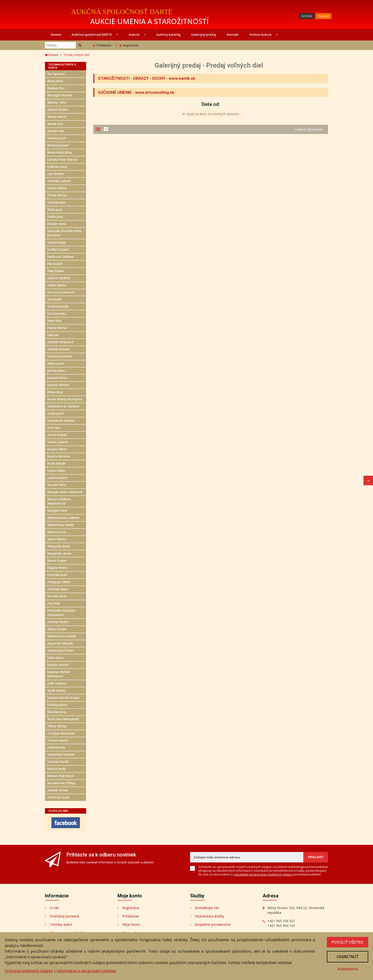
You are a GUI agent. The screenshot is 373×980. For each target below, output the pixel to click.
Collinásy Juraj (57, 167)
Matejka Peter (57, 511)
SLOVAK (307, 16)
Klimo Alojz (55, 392)
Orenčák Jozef (57, 575)
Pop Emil (54, 603)
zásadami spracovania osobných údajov (263, 874)
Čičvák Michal (57, 195)
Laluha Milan (56, 471)
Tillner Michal (57, 726)
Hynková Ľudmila (60, 356)
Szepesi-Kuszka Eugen (64, 698)
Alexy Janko (55, 81)
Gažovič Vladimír (59, 278)
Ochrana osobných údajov (29, 971)
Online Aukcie (264, 35)
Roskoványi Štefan (61, 651)
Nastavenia (348, 969)
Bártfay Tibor (57, 102)
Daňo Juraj (55, 210)
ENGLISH (324, 16)
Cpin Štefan (56, 174)
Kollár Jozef (55, 413)
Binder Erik (55, 124)
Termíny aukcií (61, 924)
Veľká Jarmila (56, 747)
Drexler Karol (57, 224)
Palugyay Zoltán (59, 582)
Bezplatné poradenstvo (213, 924)
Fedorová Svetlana (61, 257)
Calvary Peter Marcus (62, 160)
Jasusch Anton (57, 378)
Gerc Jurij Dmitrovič (61, 292)
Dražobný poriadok (64, 916)
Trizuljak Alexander (61, 733)
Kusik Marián (57, 463)
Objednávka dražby (210, 916)
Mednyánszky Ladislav (63, 518)
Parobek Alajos (58, 589)
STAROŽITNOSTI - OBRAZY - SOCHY (132, 78)
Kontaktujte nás (207, 908)
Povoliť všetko (348, 942)
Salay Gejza (55, 658)
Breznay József (58, 145)
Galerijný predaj (204, 35)
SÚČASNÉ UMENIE (115, 92)
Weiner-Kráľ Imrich (61, 776)
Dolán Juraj (55, 217)
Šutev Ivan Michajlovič (63, 719)
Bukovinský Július (60, 152)
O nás (54, 908)
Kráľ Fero (54, 428)
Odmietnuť (348, 957)
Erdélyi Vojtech (58, 250)
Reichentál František (62, 636)
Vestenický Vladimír (61, 755)
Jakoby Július (56, 371)
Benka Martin (57, 117)
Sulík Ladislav (57, 683)
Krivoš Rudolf (57, 435)
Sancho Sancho (58, 665)
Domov (56, 35)
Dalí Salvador (57, 202)
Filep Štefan (56, 271)
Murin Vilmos (57, 539)
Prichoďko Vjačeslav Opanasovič (61, 613)
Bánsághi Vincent (60, 95)
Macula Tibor (57, 485)
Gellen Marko (57, 285)
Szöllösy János (57, 705)
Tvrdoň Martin (58, 740)
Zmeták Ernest (58, 790)
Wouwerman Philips (61, 783)
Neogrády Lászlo (59, 553)
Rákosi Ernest (57, 629)
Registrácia (129, 45)
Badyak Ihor (56, 88)
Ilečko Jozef (55, 364)
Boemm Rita (56, 131)
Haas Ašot (54, 321)
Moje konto (131, 924)
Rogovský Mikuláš (60, 643)
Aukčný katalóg (168, 35)
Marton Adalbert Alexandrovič (59, 501)
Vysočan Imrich (58, 762)
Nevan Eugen (57, 561)
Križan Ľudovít (58, 442)
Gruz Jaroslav (57, 314)
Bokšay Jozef (56, 138)
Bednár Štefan (58, 110)
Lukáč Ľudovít (57, 478)
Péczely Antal (57, 596)
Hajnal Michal (57, 328)
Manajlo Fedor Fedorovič (65, 492)
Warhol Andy (56, 769)
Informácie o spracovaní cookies (86, 971)
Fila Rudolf (55, 264)
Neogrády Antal (59, 546)
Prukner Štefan (58, 622)
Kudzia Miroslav (59, 456)
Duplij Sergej (56, 242)
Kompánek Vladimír (61, 421)
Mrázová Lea (56, 532)
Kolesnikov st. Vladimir (63, 406)
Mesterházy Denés (61, 525)
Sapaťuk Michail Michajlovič (59, 674)
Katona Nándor (58, 385)
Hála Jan (53, 335)
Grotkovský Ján (58, 306)
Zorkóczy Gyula (58, 797)
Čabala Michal (57, 188)
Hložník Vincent (58, 349)
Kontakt (233, 35)
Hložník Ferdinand (60, 342)
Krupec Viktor (57, 449)
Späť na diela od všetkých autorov (211, 114)
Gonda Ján (55, 299)
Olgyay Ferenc (57, 568)
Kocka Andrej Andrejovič (65, 399)
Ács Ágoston (56, 74)
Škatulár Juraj (57, 712)
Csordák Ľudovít (59, 181)
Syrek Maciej (56, 690)
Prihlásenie (102, 45)
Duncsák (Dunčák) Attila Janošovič (64, 233)
